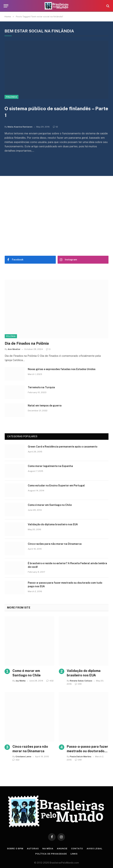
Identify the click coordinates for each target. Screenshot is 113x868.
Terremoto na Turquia (41, 387)
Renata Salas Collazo (81, 681)
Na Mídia (48, 849)
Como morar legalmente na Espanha (50, 466)
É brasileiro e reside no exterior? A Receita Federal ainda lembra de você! (67, 565)
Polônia (11, 336)
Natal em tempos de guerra (45, 406)
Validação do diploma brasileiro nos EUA (53, 524)
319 (78, 760)
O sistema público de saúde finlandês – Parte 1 (56, 112)
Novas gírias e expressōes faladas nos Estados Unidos (62, 369)
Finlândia (11, 97)
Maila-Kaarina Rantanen (20, 127)
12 (55, 127)
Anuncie (62, 849)
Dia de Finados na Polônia (27, 343)
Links (74, 854)
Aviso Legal (94, 849)
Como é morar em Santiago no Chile (50, 505)
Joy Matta (20, 681)
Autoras (33, 849)
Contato (77, 849)
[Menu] (6, 6)
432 (50, 681)
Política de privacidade (51, 854)
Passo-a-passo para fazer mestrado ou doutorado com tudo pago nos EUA (65, 585)
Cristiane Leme (23, 757)
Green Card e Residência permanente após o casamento (63, 447)
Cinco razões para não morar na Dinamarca (55, 544)
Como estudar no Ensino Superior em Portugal (56, 486)
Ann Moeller (14, 349)
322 (16, 760)
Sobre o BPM (15, 849)
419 (78, 684)
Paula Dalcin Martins (81, 757)
